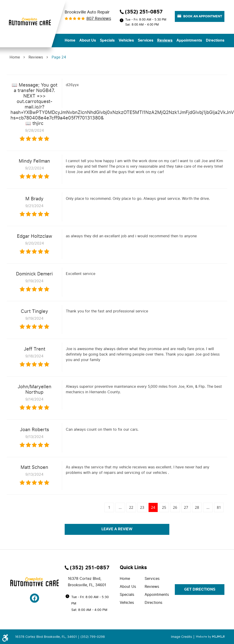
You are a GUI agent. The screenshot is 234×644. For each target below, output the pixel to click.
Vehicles (126, 40)
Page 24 (59, 57)
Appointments (189, 40)
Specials (107, 40)
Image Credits (182, 637)
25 (164, 507)
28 (197, 507)
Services (146, 40)
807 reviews (99, 18)
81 (219, 507)
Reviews (165, 40)
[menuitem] (70, 41)
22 (131, 507)
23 (142, 507)
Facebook (35, 598)
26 (175, 507)
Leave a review (117, 529)
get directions (200, 589)
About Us (88, 40)
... (120, 507)
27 (186, 507)
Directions (215, 40)
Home (70, 40)
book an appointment (200, 16)
